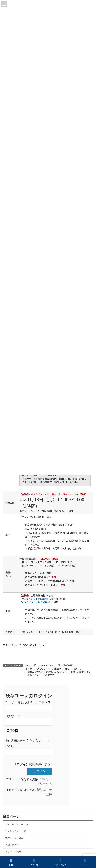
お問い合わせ (60, 862)
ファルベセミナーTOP (17, 824)
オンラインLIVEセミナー (38, 668)
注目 (67, 668)
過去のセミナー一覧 (15, 831)
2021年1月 (31, 665)
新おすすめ (85, 672)
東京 (76, 668)
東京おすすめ (47, 665)
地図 (49, 517)
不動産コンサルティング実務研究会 (43, 672)
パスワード (13, 716)
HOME (11, 862)
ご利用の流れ (12, 845)
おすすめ (50, 675)
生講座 (58, 668)
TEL (85, 862)
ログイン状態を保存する (33, 764)
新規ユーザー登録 (14, 838)
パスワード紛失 (13, 852)
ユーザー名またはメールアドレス (28, 702)
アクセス (34, 862)
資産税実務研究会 (67, 665)
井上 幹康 (70, 672)
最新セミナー (34, 675)
